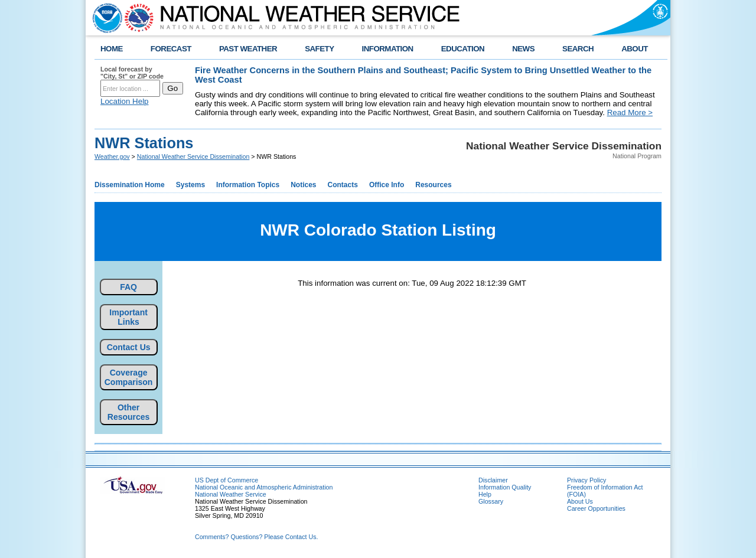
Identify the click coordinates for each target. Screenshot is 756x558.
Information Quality (505, 487)
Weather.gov (112, 156)
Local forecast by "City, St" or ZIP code (132, 73)
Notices (303, 185)
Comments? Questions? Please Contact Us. (256, 537)
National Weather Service (231, 494)
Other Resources (129, 412)
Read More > (630, 112)
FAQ (128, 287)
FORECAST (171, 49)
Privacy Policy (586, 480)
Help (485, 494)
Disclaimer (493, 480)
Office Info (387, 185)
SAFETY (319, 49)
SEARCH (578, 49)
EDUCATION (463, 49)
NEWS (523, 49)
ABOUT (635, 49)
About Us (580, 501)
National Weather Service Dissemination (193, 156)
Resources (433, 185)
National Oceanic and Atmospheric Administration (264, 487)
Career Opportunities (596, 508)
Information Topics (248, 185)
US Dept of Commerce (227, 480)
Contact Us (129, 347)
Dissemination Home (130, 185)
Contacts (343, 185)
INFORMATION (388, 49)
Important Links (128, 317)
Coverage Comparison (129, 377)
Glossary (491, 501)
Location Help (125, 101)
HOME (112, 49)
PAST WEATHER (248, 49)
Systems (190, 185)
